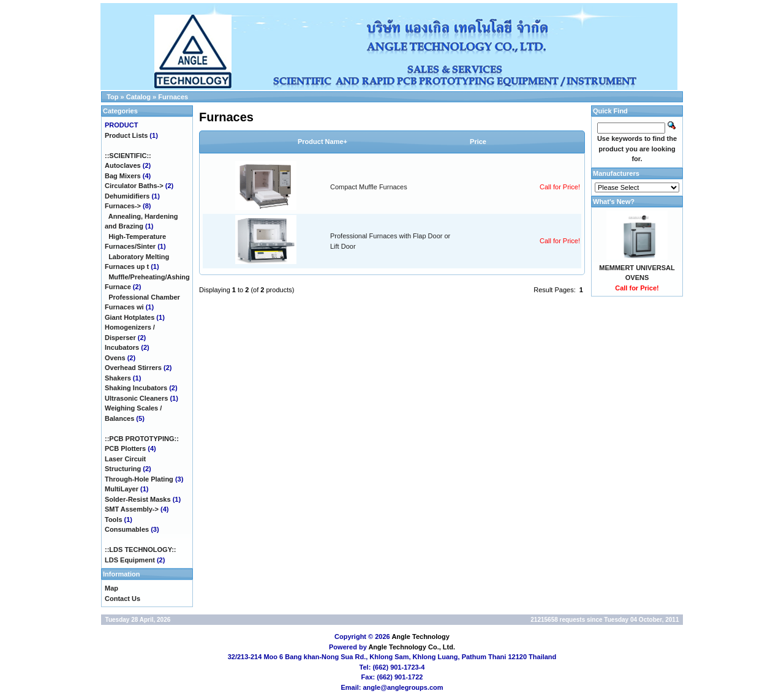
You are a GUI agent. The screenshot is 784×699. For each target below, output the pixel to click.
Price (478, 142)
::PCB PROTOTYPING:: (142, 439)
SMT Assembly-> (132, 509)
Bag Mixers (123, 176)
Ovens (115, 358)
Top (112, 97)
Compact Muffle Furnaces (369, 187)
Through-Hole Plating (139, 479)
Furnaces (173, 97)
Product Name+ (322, 142)
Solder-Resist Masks (138, 499)
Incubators (122, 347)
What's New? (614, 202)
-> (123, 206)
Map (111, 588)
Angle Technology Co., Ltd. (412, 647)
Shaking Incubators (136, 388)
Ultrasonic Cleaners (136, 398)
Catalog (138, 97)
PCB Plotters (125, 448)
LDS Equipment (130, 560)
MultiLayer (122, 489)
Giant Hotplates (130, 317)
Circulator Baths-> (134, 186)
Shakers (118, 378)
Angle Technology (420, 637)
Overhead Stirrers (133, 368)
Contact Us (123, 599)
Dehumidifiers (127, 196)
